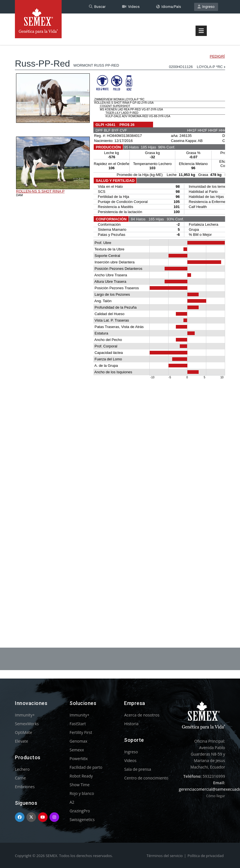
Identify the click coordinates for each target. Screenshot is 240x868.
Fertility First (81, 732)
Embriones (25, 787)
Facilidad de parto (86, 767)
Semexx (77, 750)
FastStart (78, 724)
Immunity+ (25, 715)
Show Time (79, 785)
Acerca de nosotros (142, 715)
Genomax (78, 741)
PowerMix (79, 759)
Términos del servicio (165, 856)
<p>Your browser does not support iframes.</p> (120, 331)
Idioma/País (169, 7)
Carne (20, 778)
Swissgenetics (82, 820)
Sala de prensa (138, 769)
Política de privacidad (205, 856)
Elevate (22, 741)
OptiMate (23, 732)
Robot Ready (81, 776)
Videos (131, 7)
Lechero (22, 769)
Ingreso (206, 7)
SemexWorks (27, 724)
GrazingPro (80, 811)
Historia (131, 724)
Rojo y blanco (82, 793)
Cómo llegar (216, 796)
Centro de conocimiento (146, 778)
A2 (72, 802)
